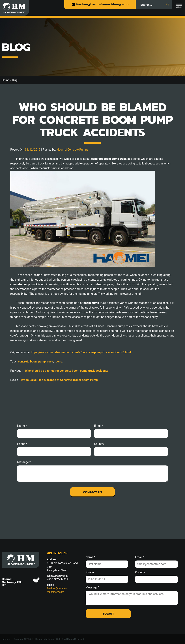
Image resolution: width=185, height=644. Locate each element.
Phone (90, 572)
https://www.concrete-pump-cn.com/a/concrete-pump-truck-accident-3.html (81, 352)
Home (6, 80)
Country (99, 444)
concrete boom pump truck (36, 361)
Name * (22, 426)
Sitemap (6, 639)
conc (59, 361)
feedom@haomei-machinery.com (100, 4)
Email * (140, 557)
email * (99, 426)
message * (24, 462)
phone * (22, 444)
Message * (92, 588)
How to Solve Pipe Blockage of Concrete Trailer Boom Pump (59, 380)
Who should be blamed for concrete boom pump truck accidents (66, 371)
